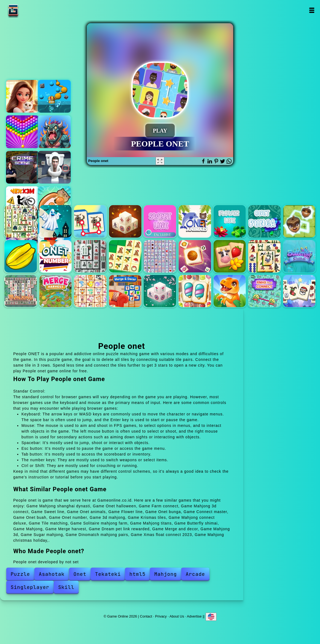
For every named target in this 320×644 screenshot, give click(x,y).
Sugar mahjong (195, 291)
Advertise (194, 616)
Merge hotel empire (22, 96)
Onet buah (21, 256)
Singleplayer (30, 587)
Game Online (30, 10)
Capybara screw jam (54, 203)
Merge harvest (56, 291)
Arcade (195, 574)
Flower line (230, 221)
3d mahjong (90, 256)
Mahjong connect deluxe (160, 256)
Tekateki (108, 574)
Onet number (56, 256)
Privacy (161, 616)
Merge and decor (125, 291)
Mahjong (21, 291)
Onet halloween (56, 221)
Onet (80, 574)
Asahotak (52, 574)
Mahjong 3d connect (125, 221)
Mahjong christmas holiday (299, 291)
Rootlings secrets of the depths (54, 96)
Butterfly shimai (299, 256)
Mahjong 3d (160, 291)
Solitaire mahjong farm (230, 256)
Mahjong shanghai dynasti (21, 221)
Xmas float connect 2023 (264, 291)
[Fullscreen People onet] (160, 161)
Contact (146, 616)
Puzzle (20, 574)
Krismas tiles (125, 256)
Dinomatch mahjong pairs (230, 291)
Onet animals (195, 221)
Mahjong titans (264, 256)
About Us (177, 616)
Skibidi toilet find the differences (54, 167)
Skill (66, 587)
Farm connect (90, 221)
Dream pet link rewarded (90, 291)
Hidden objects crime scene (22, 167)
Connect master (299, 221)
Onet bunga (264, 221)
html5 (137, 574)
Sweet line (160, 221)
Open (311, 10)
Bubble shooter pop (22, 132)
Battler (54, 132)
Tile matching (195, 256)
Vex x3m (22, 203)
